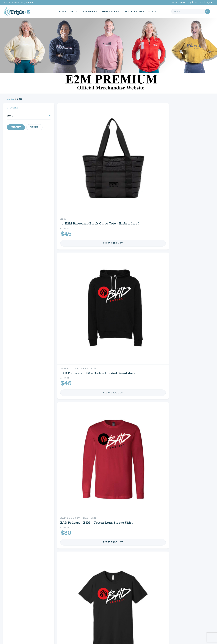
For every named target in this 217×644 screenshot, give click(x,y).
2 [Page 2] (95, 580)
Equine (86, 540)
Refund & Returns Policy (152, 618)
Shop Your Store (96, 549)
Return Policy (185, 2)
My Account (154, 540)
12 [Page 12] (115, 580)
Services (88, 11)
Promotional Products (39, 549)
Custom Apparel (32, 540)
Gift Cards (199, 2)
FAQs (175, 2)
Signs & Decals (31, 559)
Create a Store (132, 11)
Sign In (209, 2)
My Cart (150, 549)
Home (62, 11)
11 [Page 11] (111, 580)
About (74, 11)
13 (135, 485)
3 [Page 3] (99, 580)
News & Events (23, 611)
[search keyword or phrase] (191, 11)
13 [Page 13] (120, 580)
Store (10, 116)
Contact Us (153, 559)
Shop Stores (109, 11)
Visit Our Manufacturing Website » (19, 2)
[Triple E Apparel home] (17, 11)
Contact (153, 11)
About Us (21, 608)
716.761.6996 (195, 615)
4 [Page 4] (103, 580)
